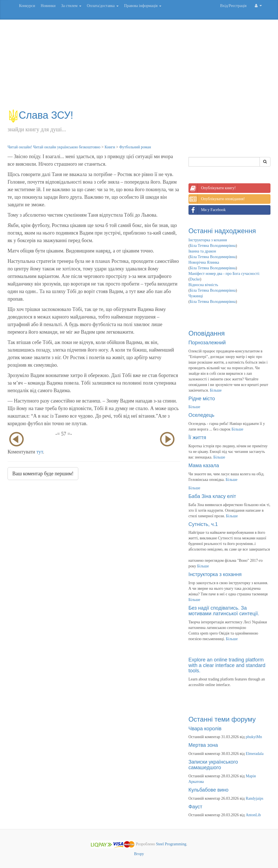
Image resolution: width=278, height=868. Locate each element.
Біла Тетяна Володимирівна (213, 246)
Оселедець (202, 415)
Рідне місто (202, 399)
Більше (216, 390)
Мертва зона (203, 745)
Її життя (197, 437)
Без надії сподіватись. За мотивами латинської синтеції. (224, 611)
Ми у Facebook (207, 210)
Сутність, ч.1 (203, 524)
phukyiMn (254, 737)
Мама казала (204, 465)
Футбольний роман (135, 147)
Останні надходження (222, 231)
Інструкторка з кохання (208, 240)
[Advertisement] (139, 67)
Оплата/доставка (103, 6)
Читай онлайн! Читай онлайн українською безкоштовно (54, 147)
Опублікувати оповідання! (217, 199)
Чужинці (196, 296)
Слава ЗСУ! (40, 115)
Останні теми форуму (222, 719)
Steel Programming (171, 844)
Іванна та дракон (202, 251)
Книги (110, 147)
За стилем (71, 6)
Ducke (195, 279)
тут (40, 452)
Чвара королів (205, 729)
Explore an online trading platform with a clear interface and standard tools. (227, 665)
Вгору (139, 854)
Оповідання (207, 333)
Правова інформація (143, 6)
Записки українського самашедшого (213, 765)
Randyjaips (254, 798)
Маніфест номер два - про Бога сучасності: (224, 274)
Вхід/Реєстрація (233, 6)
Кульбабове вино (208, 790)
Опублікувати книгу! (212, 188)
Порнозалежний (207, 343)
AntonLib (253, 815)
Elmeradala (255, 754)
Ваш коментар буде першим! (43, 474)
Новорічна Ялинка (204, 262)
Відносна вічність (203, 285)
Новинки (48, 6)
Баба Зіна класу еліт (212, 496)
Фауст (195, 807)
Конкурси (27, 6)
